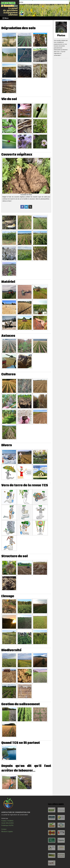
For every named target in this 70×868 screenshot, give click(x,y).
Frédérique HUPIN (7, 825)
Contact (4, 829)
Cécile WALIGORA (8, 823)
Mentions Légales (7, 832)
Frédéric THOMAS (7, 821)
